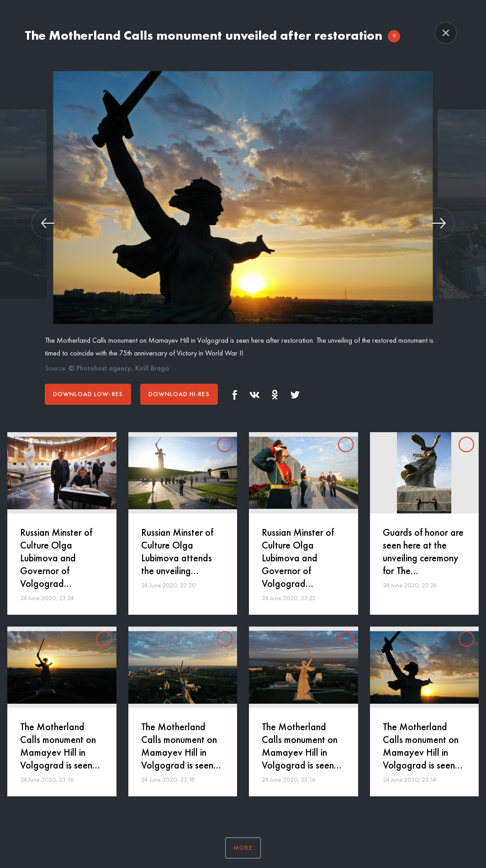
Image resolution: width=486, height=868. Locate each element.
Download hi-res (179, 394)
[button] (47, 223)
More (243, 847)
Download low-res (88, 394)
